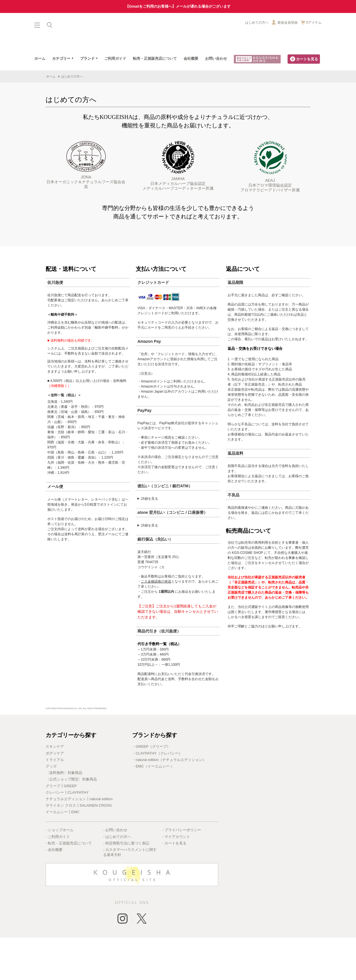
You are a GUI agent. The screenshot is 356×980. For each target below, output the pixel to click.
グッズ (51, 808)
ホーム (40, 101)
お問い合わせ (216, 101)
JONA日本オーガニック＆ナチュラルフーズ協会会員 (86, 207)
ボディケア (55, 796)
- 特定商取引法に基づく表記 (126, 885)
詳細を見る (150, 541)
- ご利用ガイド (58, 879)
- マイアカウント (176, 879)
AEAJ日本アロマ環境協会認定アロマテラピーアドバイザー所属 (270, 209)
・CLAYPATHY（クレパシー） (157, 796)
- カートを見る (174, 885)
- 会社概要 (54, 892)
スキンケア (55, 789)
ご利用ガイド (115, 101)
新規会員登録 (288, 23)
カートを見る (304, 101)
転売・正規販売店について (155, 101)
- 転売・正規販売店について (69, 885)
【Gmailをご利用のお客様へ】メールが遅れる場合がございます (178, 6)
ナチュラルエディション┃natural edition (79, 841)
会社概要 (191, 101)
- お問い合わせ (115, 872)
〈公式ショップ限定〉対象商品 (71, 821)
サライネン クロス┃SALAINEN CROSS (79, 848)
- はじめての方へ (117, 879)
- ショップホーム (60, 872)
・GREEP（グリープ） (151, 789)
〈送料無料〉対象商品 (64, 815)
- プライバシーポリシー (182, 872)
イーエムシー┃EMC (63, 854)
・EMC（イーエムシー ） (153, 808)
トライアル (55, 802)
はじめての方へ (257, 23)
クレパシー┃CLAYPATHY (67, 835)
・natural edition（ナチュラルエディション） (169, 802)
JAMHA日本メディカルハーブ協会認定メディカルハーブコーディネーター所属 (178, 208)
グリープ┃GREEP (61, 828)
